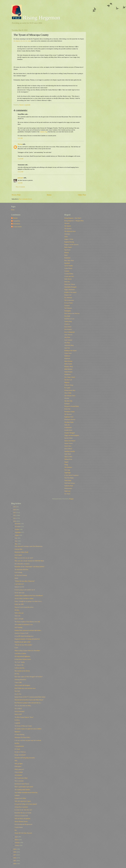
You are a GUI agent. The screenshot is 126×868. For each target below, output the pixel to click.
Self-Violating (18, 627)
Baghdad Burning (69, 242)
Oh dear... (17, 610)
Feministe (67, 306)
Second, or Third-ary (20, 752)
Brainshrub (67, 258)
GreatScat (67, 324)
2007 (15, 855)
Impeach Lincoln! (19, 587)
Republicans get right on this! (23, 642)
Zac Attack (67, 494)
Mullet (16, 578)
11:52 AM (20, 172)
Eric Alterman (68, 298)
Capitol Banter (68, 268)
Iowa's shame (18, 555)
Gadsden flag (43, 132)
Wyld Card (67, 491)
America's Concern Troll (21, 816)
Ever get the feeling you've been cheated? (26, 804)
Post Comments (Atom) (25, 199)
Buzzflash (67, 263)
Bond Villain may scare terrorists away (25, 688)
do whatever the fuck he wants (22, 41)
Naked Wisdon (68, 372)
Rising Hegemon (36, 18)
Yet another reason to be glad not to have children (28, 729)
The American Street (70, 231)
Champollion (17, 221)
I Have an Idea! (19, 772)
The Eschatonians (69, 300)
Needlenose (68, 374)
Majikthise (67, 359)
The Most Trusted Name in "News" (24, 717)
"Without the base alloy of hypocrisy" (25, 581)
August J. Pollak (69, 239)
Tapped (66, 462)
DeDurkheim (17, 224)
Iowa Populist (68, 329)
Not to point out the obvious (22, 671)
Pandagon (67, 404)
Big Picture (67, 250)
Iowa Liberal (68, 327)
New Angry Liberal (70, 377)
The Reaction (68, 414)
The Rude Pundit (69, 422)
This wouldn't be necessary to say (24, 624)
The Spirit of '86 (19, 665)
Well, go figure (19, 764)
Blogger (71, 499)
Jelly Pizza (67, 337)
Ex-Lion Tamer (69, 303)
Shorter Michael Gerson (21, 821)
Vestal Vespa (68, 480)
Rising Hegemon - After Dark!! (73, 218)
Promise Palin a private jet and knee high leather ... (28, 630)
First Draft (67, 316)
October (17, 529)
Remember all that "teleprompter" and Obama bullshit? (29, 567)
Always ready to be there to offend (24, 598)
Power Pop (67, 409)
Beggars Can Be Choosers (71, 245)
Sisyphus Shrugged (70, 433)
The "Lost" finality (20, 662)
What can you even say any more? (24, 558)
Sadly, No (67, 425)
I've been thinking (19, 735)
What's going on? (19, 769)
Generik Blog (68, 321)
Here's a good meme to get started (24, 787)
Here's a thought (19, 619)
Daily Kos (67, 282)
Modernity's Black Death (21, 552)
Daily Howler (68, 279)
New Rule (17, 691)
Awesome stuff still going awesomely (25, 758)
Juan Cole (67, 348)
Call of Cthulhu (69, 266)
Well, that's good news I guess (23, 801)
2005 (15, 861)
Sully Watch (68, 454)
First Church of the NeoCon (72, 313)
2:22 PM (20, 183)
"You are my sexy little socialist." (24, 645)
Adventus (67, 223)
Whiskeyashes (68, 488)
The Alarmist (68, 229)
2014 (15, 510)
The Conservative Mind (21, 778)
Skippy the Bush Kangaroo (72, 435)
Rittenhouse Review (70, 420)
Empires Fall (68, 295)
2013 (15, 513)
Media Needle (68, 364)
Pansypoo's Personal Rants (72, 406)
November (18, 527)
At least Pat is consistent (21, 807)
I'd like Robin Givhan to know (23, 659)
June (16, 541)
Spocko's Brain (68, 438)
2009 (15, 849)
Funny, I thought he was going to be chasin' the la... (28, 601)
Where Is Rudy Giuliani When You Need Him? (27, 651)
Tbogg (66, 465)
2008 (15, 852)
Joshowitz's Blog (69, 345)
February (17, 843)
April (16, 837)
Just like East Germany (21, 575)
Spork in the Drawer (70, 441)
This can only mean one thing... (23, 706)
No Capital (67, 388)
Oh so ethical (18, 708)
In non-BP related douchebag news (24, 636)
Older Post (82, 195)
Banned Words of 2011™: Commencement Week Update (30, 697)
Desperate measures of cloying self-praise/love (27, 639)
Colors (16, 648)
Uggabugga (67, 473)
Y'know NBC (18, 682)
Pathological (18, 766)
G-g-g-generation (19, 746)
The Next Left (68, 380)
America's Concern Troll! (21, 633)
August (17, 535)
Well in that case (19, 613)
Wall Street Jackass (70, 483)
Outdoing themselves (20, 680)
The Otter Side (68, 401)
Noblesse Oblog (69, 385)
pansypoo (20, 178)
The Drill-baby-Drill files (21, 570)
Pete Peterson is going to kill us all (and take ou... (28, 703)
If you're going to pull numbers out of (25, 590)
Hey (16, 830)
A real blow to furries (20, 653)
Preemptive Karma (69, 412)
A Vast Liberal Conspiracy (71, 475)
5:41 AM (20, 138)
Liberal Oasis (68, 353)
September (18, 532)
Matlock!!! (18, 732)
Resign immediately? (20, 755)
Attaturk (15, 218)
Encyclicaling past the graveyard (23, 824)
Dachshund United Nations (22, 784)
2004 (15, 864)
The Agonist (68, 226)
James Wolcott (68, 335)
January (17, 845)
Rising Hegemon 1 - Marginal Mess (74, 221)
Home (49, 195)
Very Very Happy (69, 478)
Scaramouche (68, 427)
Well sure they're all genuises (22, 819)
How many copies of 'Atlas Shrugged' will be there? (29, 677)
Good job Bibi (18, 549)
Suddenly (17, 795)
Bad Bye (17, 743)
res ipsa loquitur (17, 227)
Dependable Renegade (70, 287)
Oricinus (67, 398)
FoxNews (17, 720)
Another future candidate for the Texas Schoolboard (29, 596)
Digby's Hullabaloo (70, 290)
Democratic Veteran (70, 284)
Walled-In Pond (69, 486)
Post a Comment (20, 187)
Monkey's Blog (69, 366)
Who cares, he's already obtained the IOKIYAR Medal (29, 561)
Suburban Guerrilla (70, 451)
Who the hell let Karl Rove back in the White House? (29, 700)
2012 (15, 515)
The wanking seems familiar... (23, 790)
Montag (20, 144)
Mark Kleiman (68, 361)
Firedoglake (68, 311)
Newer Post (16, 195)
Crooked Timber (69, 274)
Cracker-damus (19, 827)
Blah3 (66, 255)
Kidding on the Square (70, 351)
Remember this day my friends (23, 813)
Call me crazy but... (20, 668)
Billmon (67, 253)
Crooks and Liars (69, 276)
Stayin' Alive (68, 446)
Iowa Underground (69, 332)
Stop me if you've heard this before (24, 607)
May (16, 544)
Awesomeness (18, 775)
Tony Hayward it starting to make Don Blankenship (29, 546)
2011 (15, 518)
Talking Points (68, 459)
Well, (16, 761)
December (18, 524)
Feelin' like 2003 (19, 604)
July (16, 538)
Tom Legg (67, 470)
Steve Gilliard (68, 449)
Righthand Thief (69, 417)
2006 (15, 858)
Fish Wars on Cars (69, 319)
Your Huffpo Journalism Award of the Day (26, 793)
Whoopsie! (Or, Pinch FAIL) (22, 737)
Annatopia (67, 234)
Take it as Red (68, 457)
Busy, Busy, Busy (69, 260)
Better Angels (68, 247)
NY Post (17, 674)
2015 (15, 507)
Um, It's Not (18, 694)
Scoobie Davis (68, 430)
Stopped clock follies (20, 798)
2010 (15, 521)
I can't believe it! (19, 584)
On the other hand (19, 593)
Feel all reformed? (20, 711)
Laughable (17, 723)
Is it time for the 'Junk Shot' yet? (23, 810)
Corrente (67, 271)
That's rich (17, 616)
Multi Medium (68, 369)
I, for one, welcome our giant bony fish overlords (28, 740)
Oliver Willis (68, 393)
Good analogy (18, 572)
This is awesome (19, 781)
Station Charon (68, 443)
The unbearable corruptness (22, 564)
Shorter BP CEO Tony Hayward (23, 833)
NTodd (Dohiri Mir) (70, 390)
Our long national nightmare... (23, 656)
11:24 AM (20, 159)
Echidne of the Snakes (70, 292)
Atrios (66, 237)
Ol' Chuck (17, 749)
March (17, 840)
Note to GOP (18, 714)
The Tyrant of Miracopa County (23, 726)
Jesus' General (68, 340)
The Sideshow (68, 467)
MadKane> (67, 356)
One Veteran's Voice (70, 396)
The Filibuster (68, 308)
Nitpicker (67, 382)
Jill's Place (67, 343)
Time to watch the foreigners (22, 685)
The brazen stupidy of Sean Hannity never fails (27, 622)
